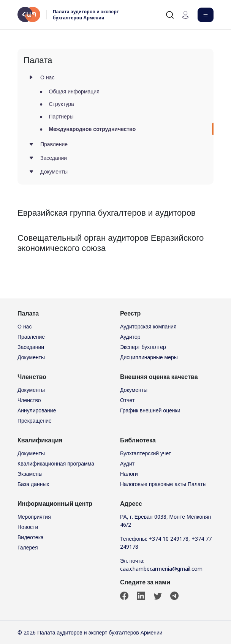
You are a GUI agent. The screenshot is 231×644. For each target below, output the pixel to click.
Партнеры (61, 116)
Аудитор (130, 337)
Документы (54, 171)
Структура (61, 104)
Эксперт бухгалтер (143, 347)
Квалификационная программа (56, 463)
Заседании (54, 158)
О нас (47, 77)
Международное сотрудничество (92, 129)
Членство (29, 400)
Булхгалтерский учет (146, 453)
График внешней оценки (150, 410)
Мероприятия (34, 517)
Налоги (129, 474)
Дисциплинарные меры (149, 357)
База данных (33, 484)
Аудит (127, 463)
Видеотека (31, 537)
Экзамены (30, 474)
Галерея (28, 547)
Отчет (127, 400)
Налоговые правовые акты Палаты (163, 484)
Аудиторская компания (148, 326)
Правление (54, 144)
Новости (28, 527)
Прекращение (35, 421)
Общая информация (74, 91)
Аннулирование (37, 410)
